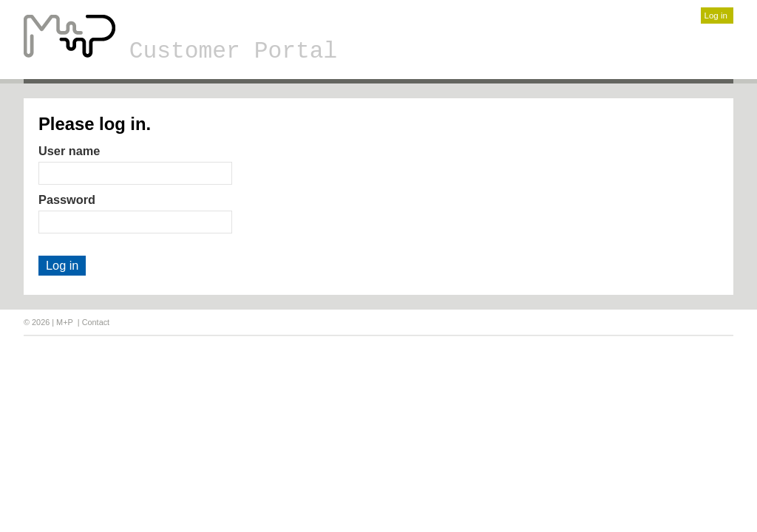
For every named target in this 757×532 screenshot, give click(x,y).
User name (69, 151)
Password (67, 199)
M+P (65, 322)
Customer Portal (233, 51)
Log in (716, 16)
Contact (96, 322)
